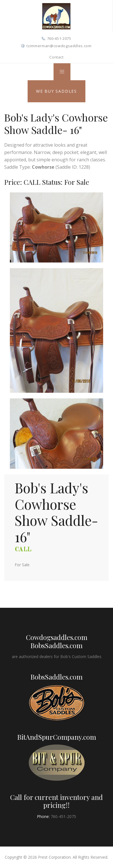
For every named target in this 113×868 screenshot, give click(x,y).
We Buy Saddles (56, 91)
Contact (56, 57)
